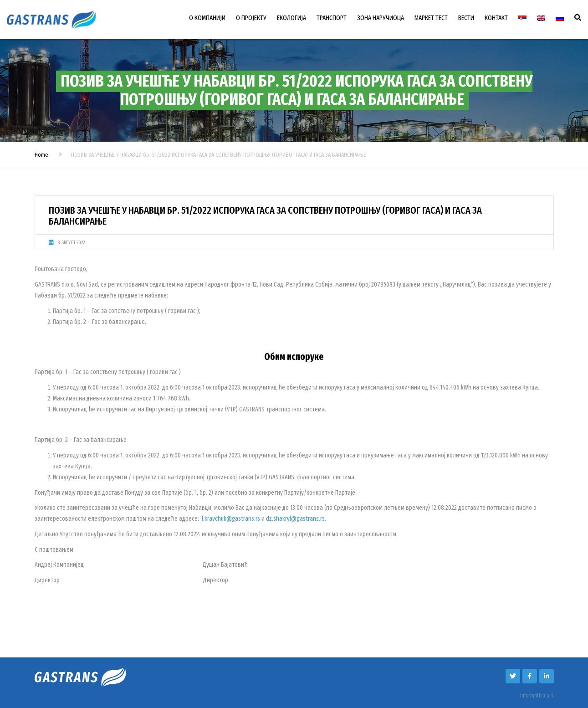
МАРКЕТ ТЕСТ (431, 18)
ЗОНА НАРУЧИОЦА (381, 18)
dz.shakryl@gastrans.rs (295, 519)
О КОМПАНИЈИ (207, 18)
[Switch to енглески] (541, 18)
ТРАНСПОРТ (332, 18)
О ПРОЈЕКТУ (251, 18)
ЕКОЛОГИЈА (291, 18)
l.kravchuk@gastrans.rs (231, 519)
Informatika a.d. (537, 696)
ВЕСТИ (466, 18)
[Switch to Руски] (560, 18)
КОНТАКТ (496, 18)
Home (41, 155)
